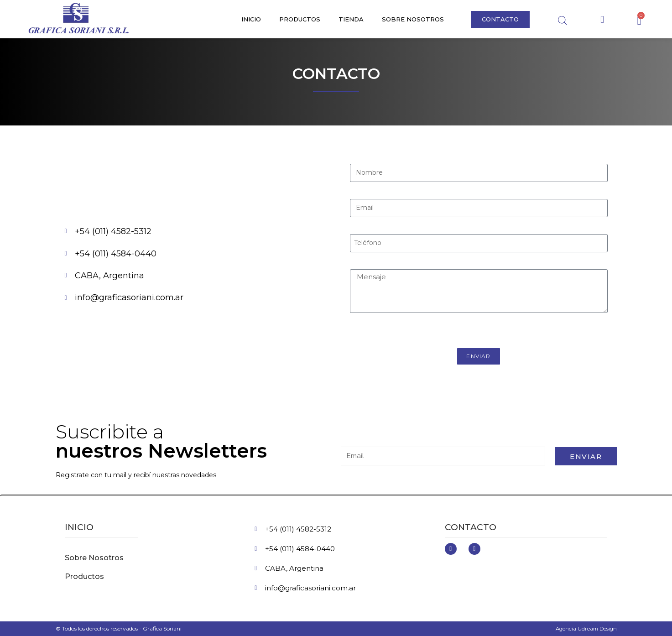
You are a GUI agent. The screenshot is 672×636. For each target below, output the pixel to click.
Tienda (351, 19)
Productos (300, 19)
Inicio (251, 19)
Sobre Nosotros (413, 19)
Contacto (471, 527)
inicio (79, 527)
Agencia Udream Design (585, 628)
